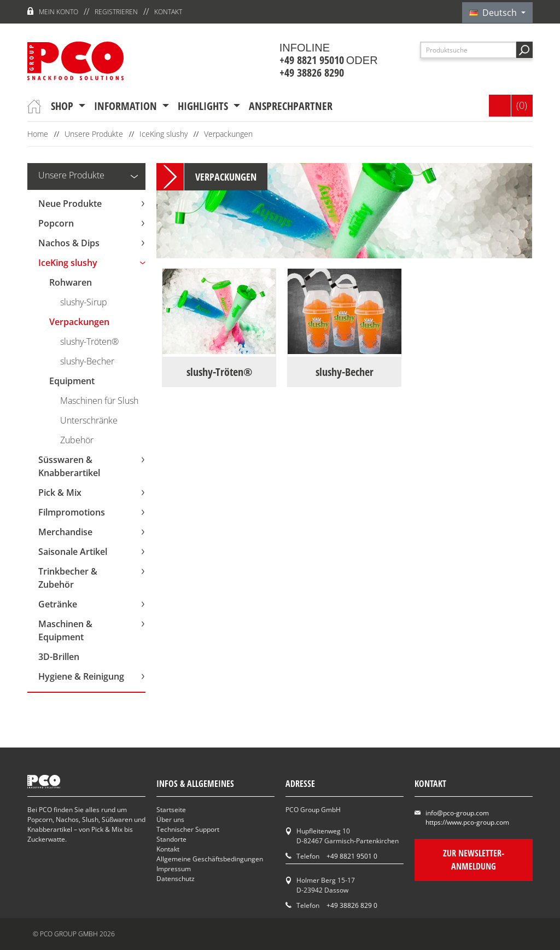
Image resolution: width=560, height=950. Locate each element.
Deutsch (494, 13)
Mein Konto (59, 12)
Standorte (171, 839)
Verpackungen (228, 134)
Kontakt (168, 12)
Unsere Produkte (94, 134)
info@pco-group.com (457, 813)
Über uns (170, 819)
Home (38, 134)
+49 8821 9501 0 (352, 856)
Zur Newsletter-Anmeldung (474, 860)
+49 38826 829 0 (352, 905)
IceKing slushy (164, 134)
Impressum (174, 869)
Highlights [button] (204, 106)
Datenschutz (176, 879)
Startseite (171, 810)
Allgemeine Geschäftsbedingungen (210, 859)
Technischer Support (188, 829)
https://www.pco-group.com (467, 822)
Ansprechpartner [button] (291, 106)
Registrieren (116, 12)
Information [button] (127, 106)
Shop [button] (63, 106)
